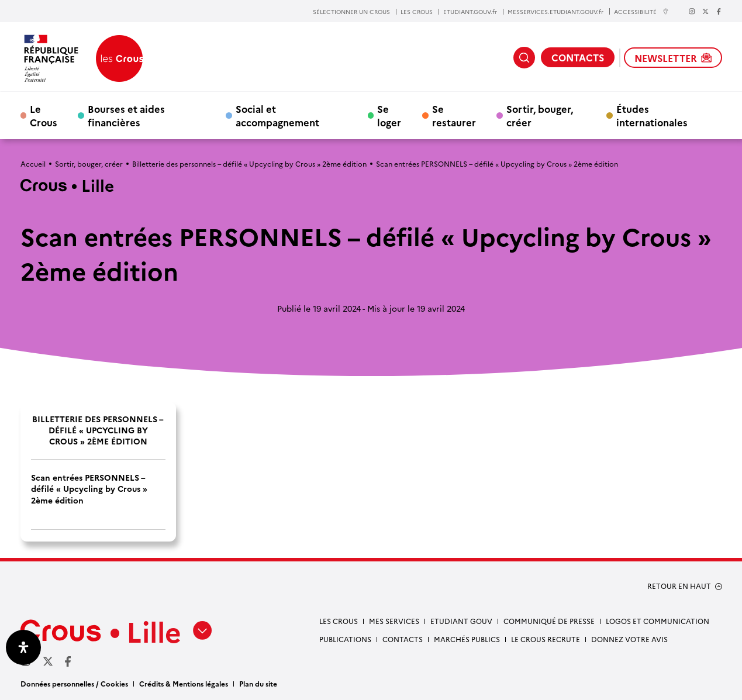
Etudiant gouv (461, 621)
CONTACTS (578, 57)
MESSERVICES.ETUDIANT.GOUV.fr (555, 12)
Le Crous (44, 115)
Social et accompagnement (277, 115)
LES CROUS (417, 12)
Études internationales (652, 115)
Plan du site (258, 683)
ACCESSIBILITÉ (641, 11)
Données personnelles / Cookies (74, 683)
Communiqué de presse (549, 621)
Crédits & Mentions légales (184, 683)
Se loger (389, 115)
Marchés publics (467, 639)
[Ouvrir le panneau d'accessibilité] (23, 647)
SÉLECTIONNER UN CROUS (351, 12)
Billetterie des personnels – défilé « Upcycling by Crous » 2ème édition (249, 163)
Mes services (394, 621)
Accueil (33, 163)
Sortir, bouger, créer (540, 115)
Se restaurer (454, 115)
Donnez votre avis (629, 639)
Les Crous (339, 621)
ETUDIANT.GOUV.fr (470, 12)
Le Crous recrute (546, 639)
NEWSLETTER (673, 58)
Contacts (403, 639)
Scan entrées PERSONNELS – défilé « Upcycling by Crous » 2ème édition (89, 489)
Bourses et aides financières (126, 115)
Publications (345, 639)
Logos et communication (658, 621)
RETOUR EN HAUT (679, 586)
